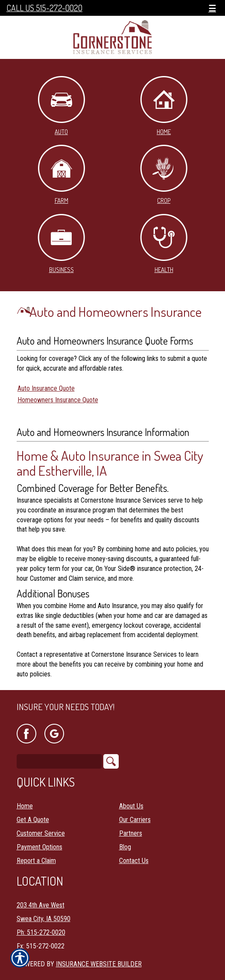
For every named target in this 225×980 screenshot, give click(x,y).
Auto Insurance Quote (46, 388)
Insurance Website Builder (99, 964)
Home (164, 106)
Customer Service (41, 833)
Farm (61, 175)
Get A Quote (33, 820)
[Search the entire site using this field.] (59, 761)
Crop (164, 175)
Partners (131, 833)
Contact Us (134, 861)
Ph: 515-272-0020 (41, 932)
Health (164, 244)
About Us (131, 806)
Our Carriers (135, 820)
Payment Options (39, 847)
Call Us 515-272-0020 (44, 8)
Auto (61, 106)
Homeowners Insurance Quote (58, 400)
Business (61, 244)
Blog (125, 847)
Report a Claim (36, 861)
